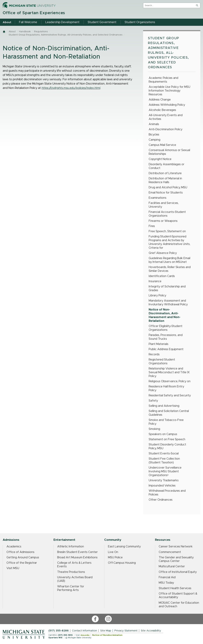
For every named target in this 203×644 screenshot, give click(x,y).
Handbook (25, 32)
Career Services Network (176, 547)
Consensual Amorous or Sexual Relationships (169, 152)
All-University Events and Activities (166, 117)
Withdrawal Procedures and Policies (167, 493)
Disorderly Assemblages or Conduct (167, 166)
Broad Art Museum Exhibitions (77, 557)
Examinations (158, 198)
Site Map (106, 631)
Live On (113, 552)
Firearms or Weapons (163, 221)
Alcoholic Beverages (162, 110)
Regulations (41, 32)
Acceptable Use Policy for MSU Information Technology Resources (169, 91)
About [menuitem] (7, 22)
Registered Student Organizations (162, 362)
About (12, 32)
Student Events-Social (164, 454)
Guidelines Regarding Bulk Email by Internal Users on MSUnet (169, 260)
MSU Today (166, 583)
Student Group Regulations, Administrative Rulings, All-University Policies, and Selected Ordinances (65, 35)
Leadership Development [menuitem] (62, 22)
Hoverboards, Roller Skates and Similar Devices (170, 269)
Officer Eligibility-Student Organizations (166, 328)
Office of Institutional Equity (178, 572)
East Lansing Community (124, 547)
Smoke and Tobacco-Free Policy (166, 422)
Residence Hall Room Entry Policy (166, 388)
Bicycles (154, 135)
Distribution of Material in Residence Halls (165, 180)
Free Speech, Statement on (167, 231)
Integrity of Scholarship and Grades (167, 288)
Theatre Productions (71, 572)
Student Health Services (175, 588)
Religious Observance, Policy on (170, 381)
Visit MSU (13, 568)
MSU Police (115, 557)
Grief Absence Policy (163, 253)
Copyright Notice (160, 159)
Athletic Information (71, 547)
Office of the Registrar (22, 563)
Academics (14, 547)
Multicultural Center (172, 566)
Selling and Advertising (164, 406)
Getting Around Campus (23, 557)
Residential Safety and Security (170, 395)
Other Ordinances (161, 500)
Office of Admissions (20, 552)
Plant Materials (159, 344)
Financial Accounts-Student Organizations (167, 214)
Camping (154, 140)
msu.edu (85, 635)
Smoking (154, 429)
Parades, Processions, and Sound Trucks (166, 337)
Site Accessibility (151, 631)
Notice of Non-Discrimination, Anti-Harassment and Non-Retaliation (165, 315)
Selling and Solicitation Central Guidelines (169, 413)
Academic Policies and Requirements (163, 80)
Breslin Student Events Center (77, 552)
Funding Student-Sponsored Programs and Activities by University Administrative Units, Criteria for (169, 242)
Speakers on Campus (163, 434)
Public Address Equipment (166, 349)
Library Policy (157, 295)
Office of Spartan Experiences (34, 13)
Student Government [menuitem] (102, 22)
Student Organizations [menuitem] (140, 22)
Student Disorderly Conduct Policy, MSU (167, 446)
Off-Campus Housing (122, 563)
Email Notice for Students (166, 193)
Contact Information (84, 631)
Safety (153, 401)
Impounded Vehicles (162, 486)
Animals (154, 124)
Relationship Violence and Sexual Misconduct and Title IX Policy (169, 372)
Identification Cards (162, 276)
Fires (152, 226)
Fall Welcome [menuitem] (28, 22)
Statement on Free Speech (167, 439)
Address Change (160, 100)
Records (154, 354)
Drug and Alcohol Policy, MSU (168, 187)
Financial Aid (167, 577)
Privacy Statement (126, 631)
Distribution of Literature (165, 173)
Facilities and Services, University (164, 205)
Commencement (170, 552)
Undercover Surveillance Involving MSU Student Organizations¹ (165, 471)
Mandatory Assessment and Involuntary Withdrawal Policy (168, 303)
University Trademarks (164, 480)
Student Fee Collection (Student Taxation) (164, 461)
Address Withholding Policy (167, 105)
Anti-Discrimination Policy (166, 129)
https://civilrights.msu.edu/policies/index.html (71, 88)
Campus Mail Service (162, 145)
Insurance (155, 281)
